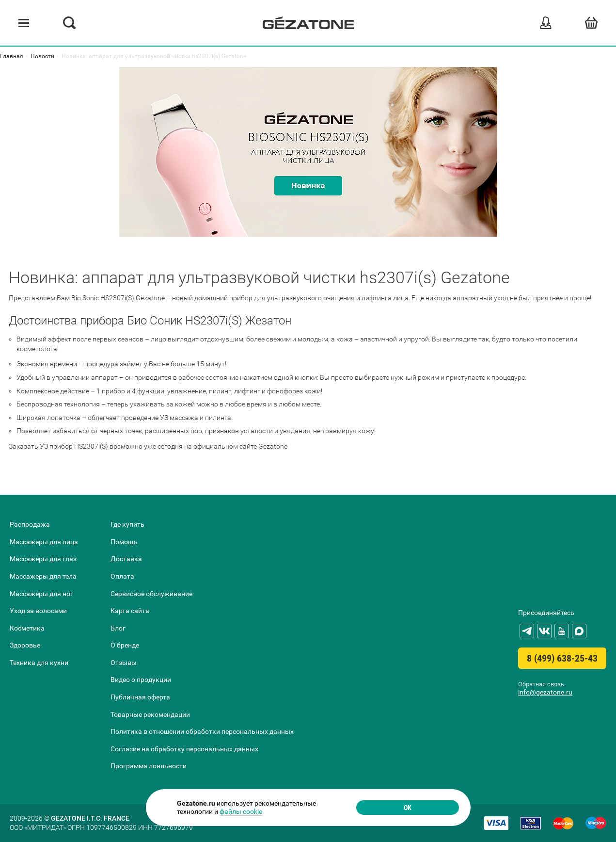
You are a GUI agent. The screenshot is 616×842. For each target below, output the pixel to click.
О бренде (125, 645)
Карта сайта (130, 611)
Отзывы (124, 663)
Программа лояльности (149, 766)
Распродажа (30, 524)
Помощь (124, 542)
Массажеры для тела (43, 576)
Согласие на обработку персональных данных (184, 749)
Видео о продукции (141, 680)
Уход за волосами (38, 611)
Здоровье (25, 645)
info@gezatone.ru (545, 692)
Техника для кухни (39, 663)
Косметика (27, 628)
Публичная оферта (140, 697)
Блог (118, 628)
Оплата (122, 576)
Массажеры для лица (44, 542)
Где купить (127, 524)
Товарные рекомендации (150, 714)
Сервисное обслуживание (151, 594)
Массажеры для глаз (43, 559)
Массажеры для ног (41, 594)
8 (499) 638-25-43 (562, 658)
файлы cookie (241, 811)
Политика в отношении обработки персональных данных (202, 731)
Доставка (126, 559)
